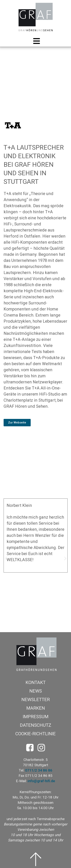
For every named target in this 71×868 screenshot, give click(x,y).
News (36, 691)
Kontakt (36, 682)
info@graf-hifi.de (41, 781)
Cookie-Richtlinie (35, 734)
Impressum (36, 717)
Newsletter (36, 700)
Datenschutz (36, 725)
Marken (36, 708)
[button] (36, 41)
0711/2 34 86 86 (39, 770)
